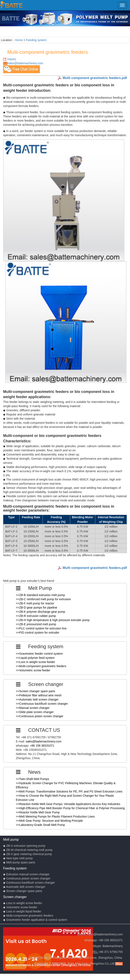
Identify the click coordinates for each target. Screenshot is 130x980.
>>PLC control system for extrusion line (41, 628)
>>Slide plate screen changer (35, 712)
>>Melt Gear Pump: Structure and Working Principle (49, 821)
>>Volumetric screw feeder (33, 670)
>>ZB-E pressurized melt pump (36, 624)
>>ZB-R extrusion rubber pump (36, 616)
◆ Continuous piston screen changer (27, 878)
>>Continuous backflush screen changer (42, 704)
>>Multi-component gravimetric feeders (41, 666)
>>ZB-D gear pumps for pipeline (36, 608)
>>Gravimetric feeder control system (39, 654)
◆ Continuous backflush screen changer (29, 883)
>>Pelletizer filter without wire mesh (39, 695)
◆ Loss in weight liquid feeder (22, 911)
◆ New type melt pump (18, 858)
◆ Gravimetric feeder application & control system (35, 920)
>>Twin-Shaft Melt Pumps (32, 779)
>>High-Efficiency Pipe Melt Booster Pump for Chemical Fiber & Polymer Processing (70, 808)
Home (19, 40)
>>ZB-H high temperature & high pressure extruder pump (53, 620)
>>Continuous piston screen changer (40, 716)
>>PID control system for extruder (37, 633)
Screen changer (15, 897)
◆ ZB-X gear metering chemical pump (28, 854)
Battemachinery (113, 946)
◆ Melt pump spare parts (19, 862)
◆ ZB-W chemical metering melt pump (28, 850)
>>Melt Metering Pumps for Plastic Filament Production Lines (55, 816)
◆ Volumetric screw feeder (20, 907)
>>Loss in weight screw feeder (35, 662)
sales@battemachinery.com (25, 63)
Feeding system (36, 40)
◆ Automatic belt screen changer (24, 887)
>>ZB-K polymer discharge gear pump (40, 612)
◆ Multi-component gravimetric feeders (28, 916)
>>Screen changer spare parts (35, 691)
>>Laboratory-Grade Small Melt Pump (40, 825)
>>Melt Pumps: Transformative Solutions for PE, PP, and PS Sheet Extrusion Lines (69, 791)
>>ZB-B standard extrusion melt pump (40, 595)
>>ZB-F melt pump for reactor (35, 603)
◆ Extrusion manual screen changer (26, 874)
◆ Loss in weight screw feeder (23, 903)
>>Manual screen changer (33, 708)
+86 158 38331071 (42, 746)
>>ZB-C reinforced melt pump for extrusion (43, 599)
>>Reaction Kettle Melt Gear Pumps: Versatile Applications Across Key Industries (68, 804)
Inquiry (12, 59)
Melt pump (11, 839)
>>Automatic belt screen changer (37, 699)
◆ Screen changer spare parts (23, 891)
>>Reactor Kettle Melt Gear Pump (38, 812)
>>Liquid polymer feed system (35, 658)
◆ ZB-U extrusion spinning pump (24, 846)
